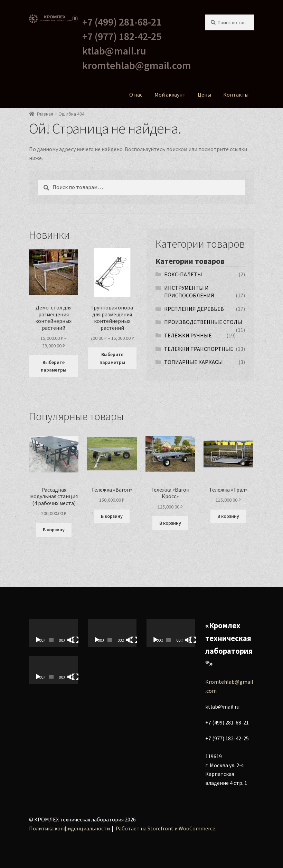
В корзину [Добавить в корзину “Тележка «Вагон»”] (112, 516)
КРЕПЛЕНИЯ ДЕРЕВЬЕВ (194, 309)
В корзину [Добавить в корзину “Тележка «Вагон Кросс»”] (170, 523)
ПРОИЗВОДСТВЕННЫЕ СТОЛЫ (203, 322)
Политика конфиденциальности (69, 828)
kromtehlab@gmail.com (137, 65)
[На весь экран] (75, 640)
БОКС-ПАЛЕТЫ (183, 274)
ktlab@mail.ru (114, 51)
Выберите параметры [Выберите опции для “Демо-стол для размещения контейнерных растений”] (54, 366)
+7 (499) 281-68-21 (122, 22)
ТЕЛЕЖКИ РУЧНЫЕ (188, 335)
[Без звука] (70, 640)
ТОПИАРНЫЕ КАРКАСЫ (194, 362)
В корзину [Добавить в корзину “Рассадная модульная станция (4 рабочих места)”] (54, 530)
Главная (45, 114)
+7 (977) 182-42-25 (122, 36)
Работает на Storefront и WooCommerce (166, 828)
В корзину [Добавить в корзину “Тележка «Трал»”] (228, 516)
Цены (204, 95)
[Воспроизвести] (38, 640)
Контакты (236, 95)
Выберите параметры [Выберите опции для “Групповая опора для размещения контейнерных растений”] (112, 358)
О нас (136, 95)
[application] (54, 633)
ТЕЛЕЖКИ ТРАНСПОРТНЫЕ (199, 349)
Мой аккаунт (170, 95)
